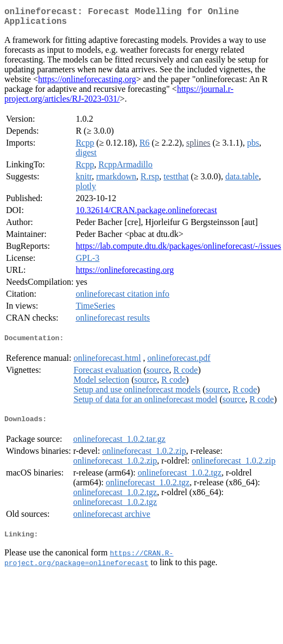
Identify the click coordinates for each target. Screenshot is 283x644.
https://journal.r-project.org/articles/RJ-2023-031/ (119, 98)
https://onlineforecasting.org (87, 83)
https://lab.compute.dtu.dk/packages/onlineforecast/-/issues (178, 250)
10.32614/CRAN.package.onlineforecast (146, 214)
